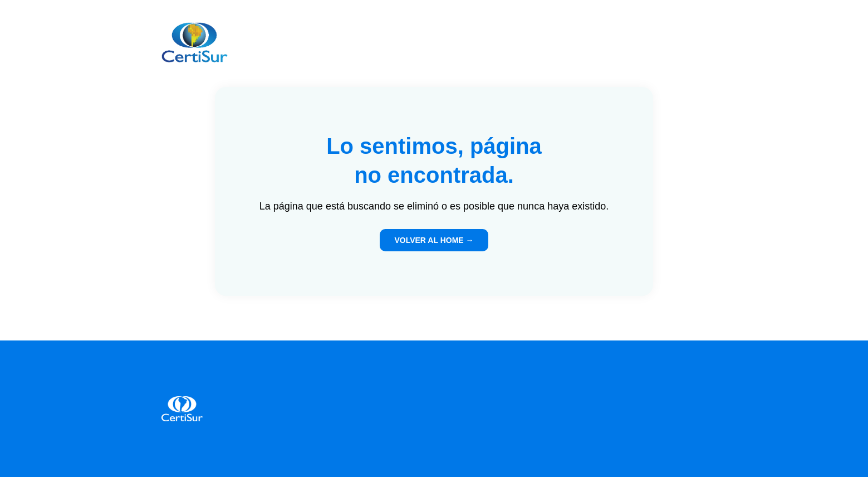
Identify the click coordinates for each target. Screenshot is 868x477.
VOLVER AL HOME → (434, 240)
